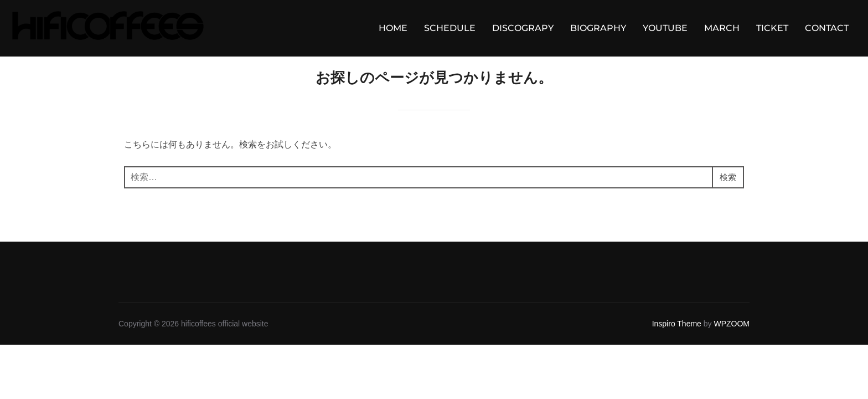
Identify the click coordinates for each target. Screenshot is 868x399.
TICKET (772, 28)
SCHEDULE (450, 28)
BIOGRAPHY (598, 28)
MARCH (722, 28)
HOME (393, 28)
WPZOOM (732, 339)
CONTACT (827, 28)
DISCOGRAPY (523, 28)
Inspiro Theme (677, 339)
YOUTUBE (665, 28)
